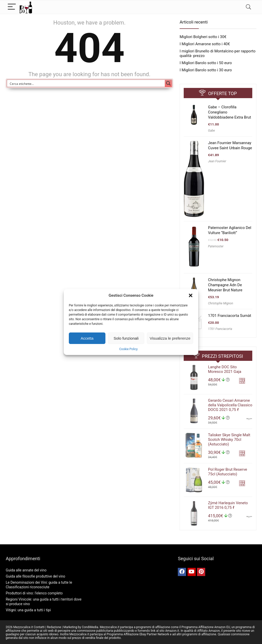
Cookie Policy (128, 349)
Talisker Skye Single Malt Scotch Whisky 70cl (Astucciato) (229, 440)
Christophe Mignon (221, 303)
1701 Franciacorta (220, 329)
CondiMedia (90, 627)
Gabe (211, 131)
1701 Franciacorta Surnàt (230, 316)
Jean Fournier (217, 161)
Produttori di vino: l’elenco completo (34, 593)
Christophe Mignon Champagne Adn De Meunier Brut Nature (225, 285)
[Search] (248, 7)
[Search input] (86, 83)
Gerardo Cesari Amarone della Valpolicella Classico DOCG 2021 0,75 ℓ (230, 405)
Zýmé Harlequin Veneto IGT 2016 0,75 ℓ (228, 505)
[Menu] (12, 7)
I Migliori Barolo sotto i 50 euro (206, 63)
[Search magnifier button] (168, 83)
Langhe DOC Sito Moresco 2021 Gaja (225, 369)
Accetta (87, 338)
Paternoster (216, 246)
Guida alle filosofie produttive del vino (35, 576)
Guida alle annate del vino (26, 570)
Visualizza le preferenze (170, 338)
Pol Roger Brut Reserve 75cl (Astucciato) (228, 472)
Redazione (54, 627)
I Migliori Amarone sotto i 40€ (205, 44)
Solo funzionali (126, 338)
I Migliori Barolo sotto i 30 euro (206, 70)
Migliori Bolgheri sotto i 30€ (203, 37)
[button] (191, 295)
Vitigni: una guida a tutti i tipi (28, 610)
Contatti (39, 627)
